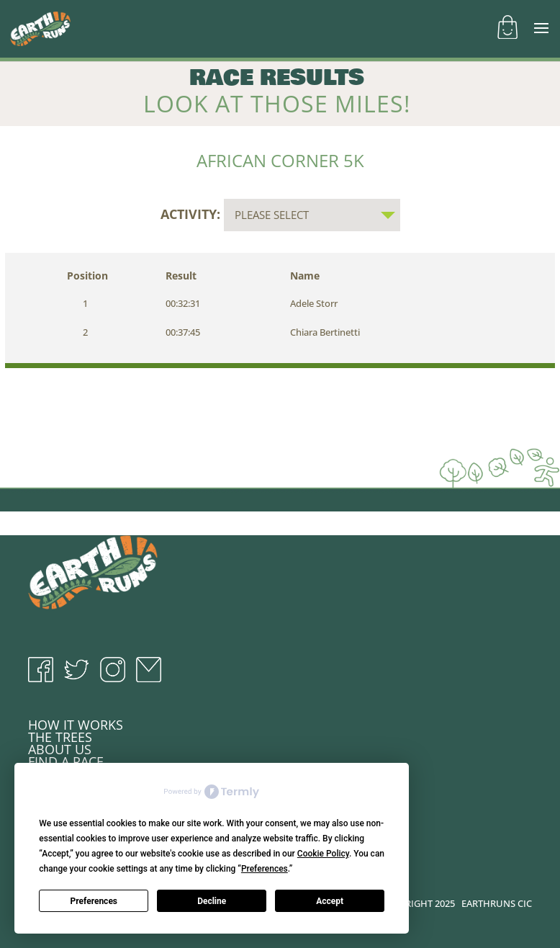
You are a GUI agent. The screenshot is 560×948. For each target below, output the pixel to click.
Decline (212, 901)
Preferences (94, 901)
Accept (330, 901)
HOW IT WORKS (76, 725)
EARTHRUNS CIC (497, 903)
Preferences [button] (265, 869)
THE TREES (60, 737)
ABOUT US (60, 749)
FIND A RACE (66, 761)
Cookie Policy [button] (323, 854)
